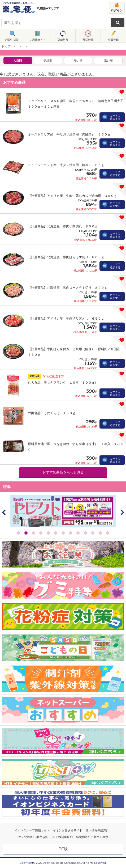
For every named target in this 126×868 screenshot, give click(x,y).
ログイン (117, 10)
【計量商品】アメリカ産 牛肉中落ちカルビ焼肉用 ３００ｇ (72, 196)
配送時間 (88, 40)
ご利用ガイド (38, 40)
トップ (6, 46)
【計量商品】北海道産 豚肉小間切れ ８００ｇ (63, 226)
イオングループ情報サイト (32, 830)
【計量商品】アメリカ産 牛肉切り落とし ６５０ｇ (66, 318)
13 (108, 533)
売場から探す (12, 40)
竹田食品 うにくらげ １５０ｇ (52, 413)
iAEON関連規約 (62, 837)
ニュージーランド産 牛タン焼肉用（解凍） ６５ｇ (66, 165)
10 (85, 533)
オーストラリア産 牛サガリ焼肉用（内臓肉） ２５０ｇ (69, 134)
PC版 (63, 849)
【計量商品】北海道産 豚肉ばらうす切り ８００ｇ (66, 257)
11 (93, 533)
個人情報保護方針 (97, 830)
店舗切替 (63, 40)
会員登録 (113, 40)
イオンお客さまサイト (68, 830)
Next (122, 512)
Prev (4, 512)
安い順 (78, 61)
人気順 (18, 61)
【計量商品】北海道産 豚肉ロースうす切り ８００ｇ (68, 288)
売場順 (48, 61)
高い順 (108, 61)
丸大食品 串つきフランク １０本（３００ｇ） (63, 382)
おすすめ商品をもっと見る (63, 472)
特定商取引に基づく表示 (92, 837)
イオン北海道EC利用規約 (32, 837)
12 (100, 533)
